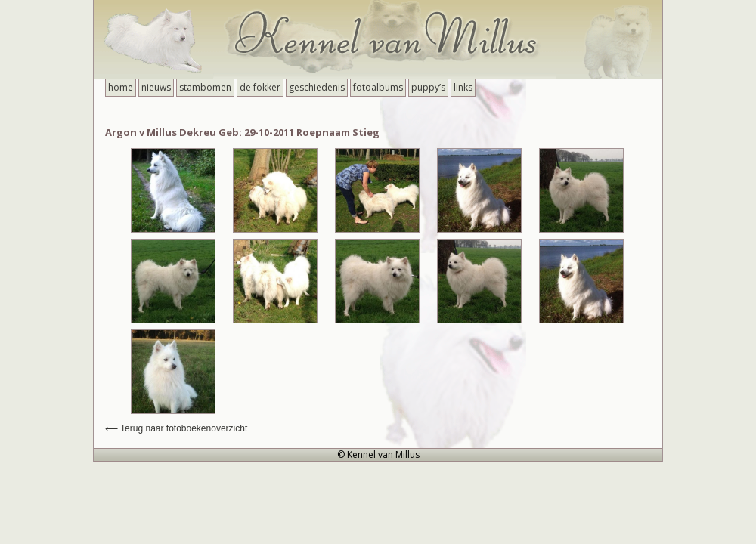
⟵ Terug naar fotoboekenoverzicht (176, 428)
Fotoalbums (378, 87)
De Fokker (260, 87)
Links (463, 87)
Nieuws (156, 87)
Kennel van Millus (378, 40)
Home (121, 87)
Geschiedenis (317, 87)
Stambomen (205, 87)
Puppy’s (428, 87)
